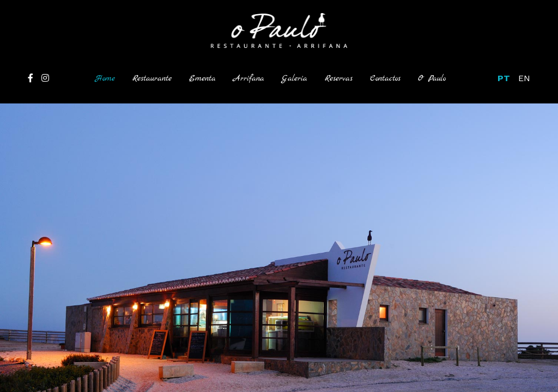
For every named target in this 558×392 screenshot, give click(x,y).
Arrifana (249, 78)
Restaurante (152, 78)
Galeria (295, 78)
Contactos (385, 78)
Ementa (202, 78)
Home (110, 78)
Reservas (339, 78)
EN (524, 78)
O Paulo (432, 78)
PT (504, 78)
